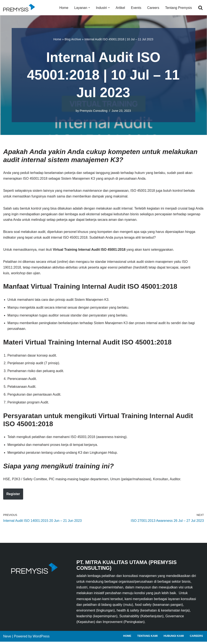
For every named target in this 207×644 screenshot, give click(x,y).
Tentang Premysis (178, 8)
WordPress (41, 639)
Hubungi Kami (173, 638)
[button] (89, 8)
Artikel (120, 8)
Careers (153, 8)
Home (63, 8)
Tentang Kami (147, 638)
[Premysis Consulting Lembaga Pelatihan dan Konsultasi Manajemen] (20, 8)
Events (136, 8)
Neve (7, 639)
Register (13, 496)
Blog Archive (73, 39)
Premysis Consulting (94, 111)
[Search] (200, 8)
